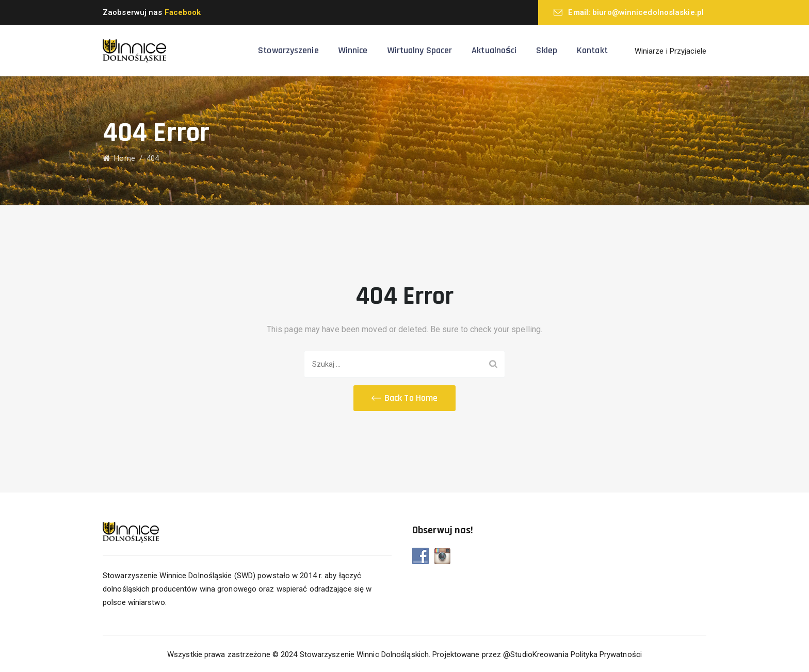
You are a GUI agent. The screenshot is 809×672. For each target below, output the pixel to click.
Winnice (353, 50)
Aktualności (494, 50)
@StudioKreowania (536, 654)
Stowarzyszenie (288, 50)
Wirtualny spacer (420, 50)
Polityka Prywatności (606, 654)
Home (119, 158)
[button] (405, 398)
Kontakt (592, 50)
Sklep (547, 50)
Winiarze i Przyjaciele (670, 51)
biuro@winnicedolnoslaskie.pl (648, 12)
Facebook (183, 12)
